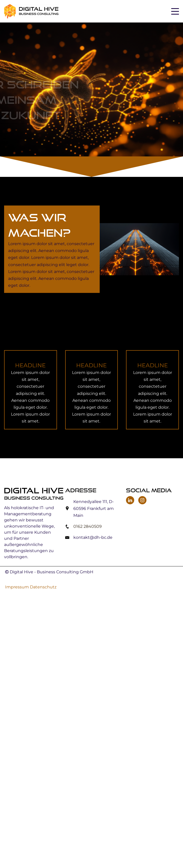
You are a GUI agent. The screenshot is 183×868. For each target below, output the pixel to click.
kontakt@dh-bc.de (93, 537)
